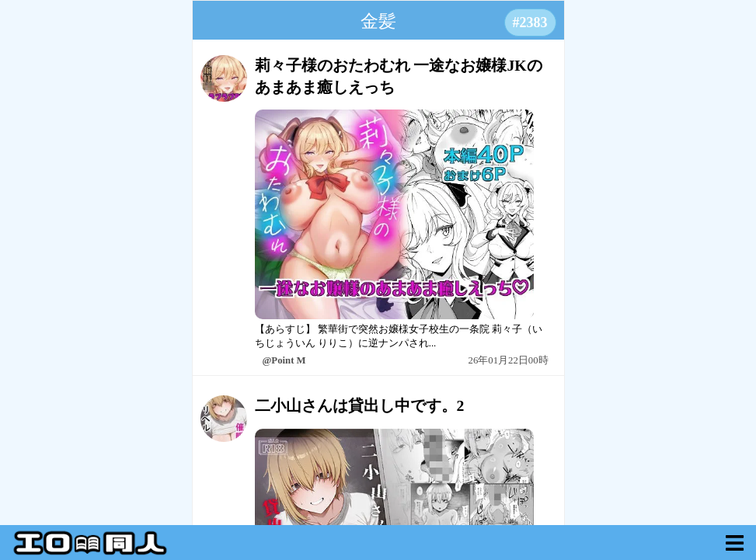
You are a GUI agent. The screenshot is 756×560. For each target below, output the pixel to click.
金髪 (378, 21)
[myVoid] (735, 543)
